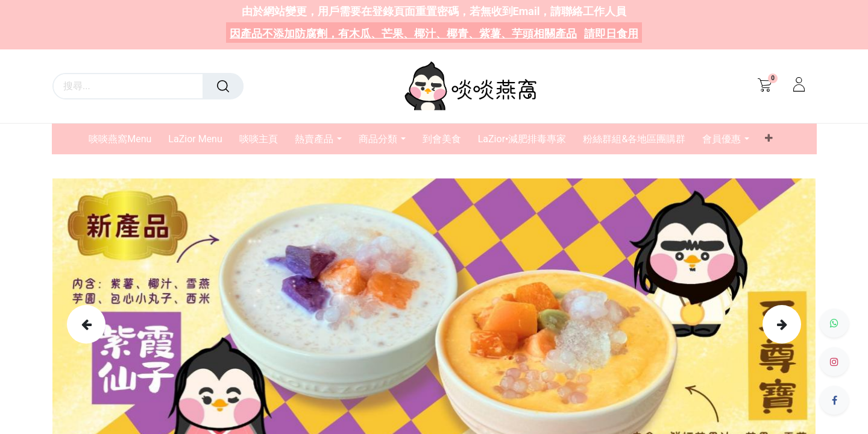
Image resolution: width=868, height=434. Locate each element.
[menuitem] (124, 139)
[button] (768, 139)
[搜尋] (223, 86)
